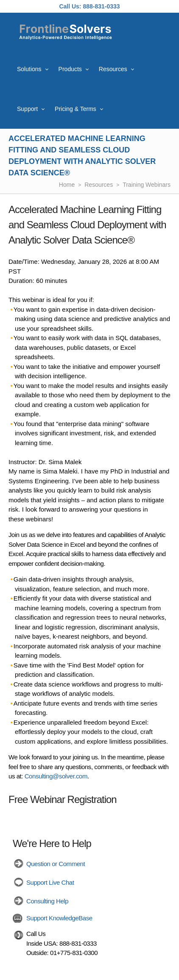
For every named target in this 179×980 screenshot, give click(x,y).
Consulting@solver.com (56, 776)
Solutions (29, 69)
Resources (113, 69)
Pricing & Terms (76, 109)
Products (70, 69)
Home (67, 185)
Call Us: (70, 6)
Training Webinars (147, 185)
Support (27, 109)
